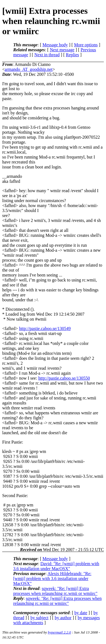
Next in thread (47, 55)
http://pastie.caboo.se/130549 (45, 328)
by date (81, 613)
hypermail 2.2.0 (59, 632)
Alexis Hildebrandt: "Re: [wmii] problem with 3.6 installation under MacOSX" (52, 579)
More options (86, 45)
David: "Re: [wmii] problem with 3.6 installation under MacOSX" (56, 566)
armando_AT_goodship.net (29, 69)
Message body (55, 45)
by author (63, 618)
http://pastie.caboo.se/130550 (64, 378)
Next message (62, 50)
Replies (72, 55)
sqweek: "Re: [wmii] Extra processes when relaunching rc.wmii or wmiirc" (55, 591)
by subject (40, 618)
